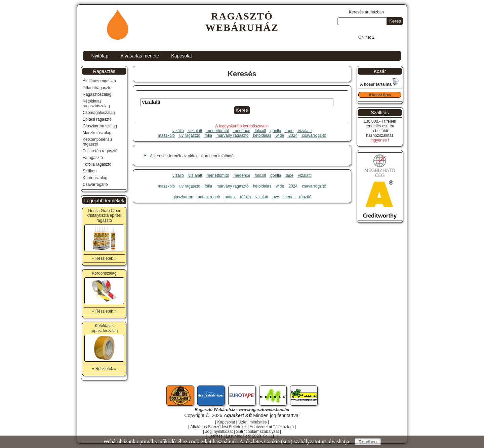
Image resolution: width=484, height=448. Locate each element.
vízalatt (261, 197)
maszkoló (167, 135)
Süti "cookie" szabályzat (257, 432)
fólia (208, 135)
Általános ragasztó (99, 81)
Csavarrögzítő (95, 185)
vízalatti (304, 131)
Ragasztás (104, 71)
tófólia (245, 197)
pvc (275, 197)
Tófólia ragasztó (97, 164)
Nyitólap (100, 56)
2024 (292, 135)
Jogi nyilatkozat (219, 432)
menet (289, 197)
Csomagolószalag (99, 113)
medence (241, 131)
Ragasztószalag (97, 94)
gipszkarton (183, 197)
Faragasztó (93, 158)
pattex (230, 197)
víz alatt (195, 131)
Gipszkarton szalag (100, 126)
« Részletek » (104, 258)
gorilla (275, 131)
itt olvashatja (335, 441)
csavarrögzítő (313, 135)
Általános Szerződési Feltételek (218, 427)
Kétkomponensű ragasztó (97, 142)
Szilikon (90, 171)
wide (279, 135)
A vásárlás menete (140, 56)
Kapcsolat (181, 56)
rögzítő (305, 197)
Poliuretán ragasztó (100, 151)
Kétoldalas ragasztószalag (96, 104)
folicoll (260, 131)
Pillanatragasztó (97, 88)
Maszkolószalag (97, 133)
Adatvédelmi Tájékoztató (272, 427)
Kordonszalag (95, 178)
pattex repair (208, 197)
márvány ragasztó (232, 135)
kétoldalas (262, 135)
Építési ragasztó (97, 119)
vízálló (178, 131)
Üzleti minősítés (253, 422)
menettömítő (217, 131)
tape (289, 131)
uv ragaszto (189, 135)
